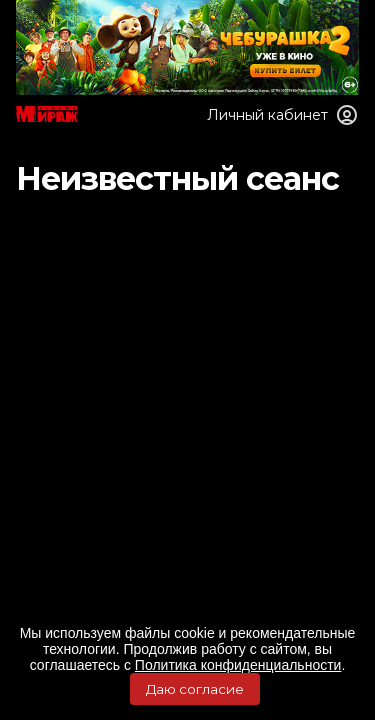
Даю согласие (195, 689)
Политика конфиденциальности (238, 665)
